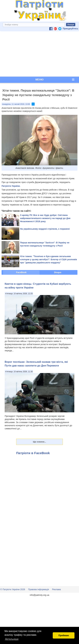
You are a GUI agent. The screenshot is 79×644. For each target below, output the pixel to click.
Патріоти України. (11, 186)
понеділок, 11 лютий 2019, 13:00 (16, 104)
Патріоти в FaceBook (33, 453)
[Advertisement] (39, 54)
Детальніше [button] (12, 639)
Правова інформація (39, 589)
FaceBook (21, 272)
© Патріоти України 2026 (13, 589)
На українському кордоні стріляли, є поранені (45, 229)
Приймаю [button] (64, 635)
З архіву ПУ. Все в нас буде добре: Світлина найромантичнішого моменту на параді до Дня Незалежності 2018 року (45, 218)
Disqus (58, 272)
